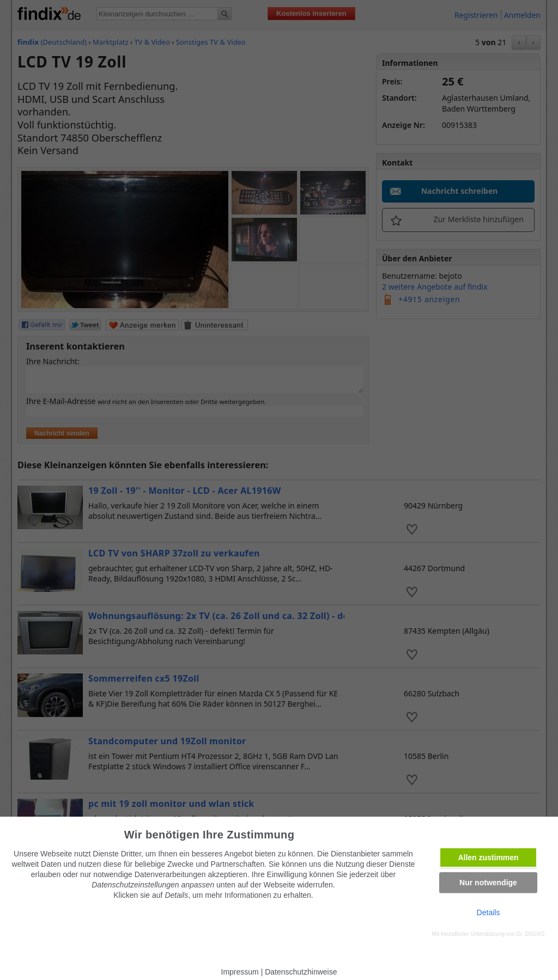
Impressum (240, 972)
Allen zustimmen (488, 857)
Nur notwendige (488, 883)
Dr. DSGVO (531, 934)
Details (489, 912)
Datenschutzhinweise (301, 972)
